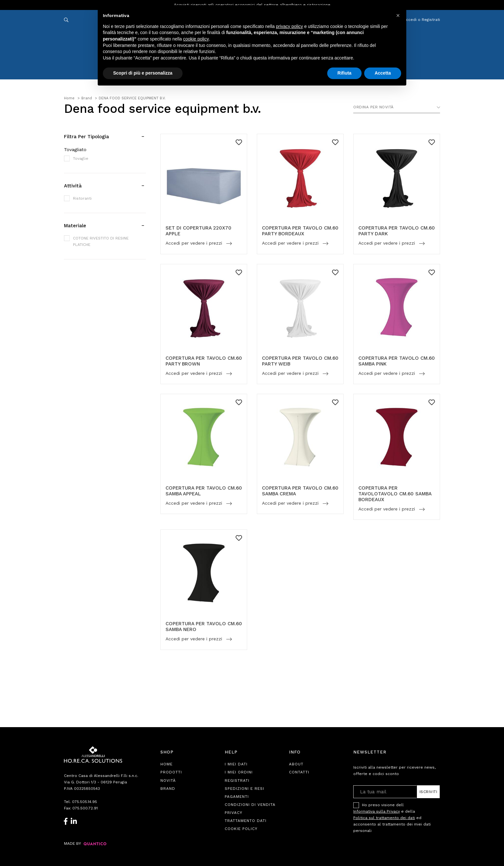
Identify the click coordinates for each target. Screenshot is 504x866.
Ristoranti (82, 198)
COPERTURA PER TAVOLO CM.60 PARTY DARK (397, 231)
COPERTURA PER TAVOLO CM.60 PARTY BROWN (204, 361)
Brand (168, 789)
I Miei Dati (236, 764)
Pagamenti (237, 797)
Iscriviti (428, 792)
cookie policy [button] (196, 39)
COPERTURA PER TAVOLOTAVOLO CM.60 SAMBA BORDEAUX (395, 494)
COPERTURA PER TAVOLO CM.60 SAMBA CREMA (300, 491)
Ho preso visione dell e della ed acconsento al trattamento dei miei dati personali (392, 818)
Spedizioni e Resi (244, 789)
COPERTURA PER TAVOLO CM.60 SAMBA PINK (397, 361)
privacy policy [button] (290, 26)
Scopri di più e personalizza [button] (143, 73)
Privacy (234, 813)
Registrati (237, 780)
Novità (168, 780)
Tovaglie (81, 158)
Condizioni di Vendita (250, 805)
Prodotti (171, 772)
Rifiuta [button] (345, 73)
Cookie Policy (241, 829)
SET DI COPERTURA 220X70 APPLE (198, 231)
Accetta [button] (383, 73)
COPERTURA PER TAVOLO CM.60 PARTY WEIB (300, 361)
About (296, 764)
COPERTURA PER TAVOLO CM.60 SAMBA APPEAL (204, 491)
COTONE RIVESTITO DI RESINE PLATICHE (101, 241)
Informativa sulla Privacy (377, 811)
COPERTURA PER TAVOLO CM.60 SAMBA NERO (204, 627)
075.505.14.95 (85, 802)
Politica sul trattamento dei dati (384, 818)
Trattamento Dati (246, 821)
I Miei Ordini (239, 772)
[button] (398, 15)
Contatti (299, 772)
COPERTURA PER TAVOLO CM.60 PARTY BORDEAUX (300, 231)
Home (166, 764)
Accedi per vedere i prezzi (195, 243)
